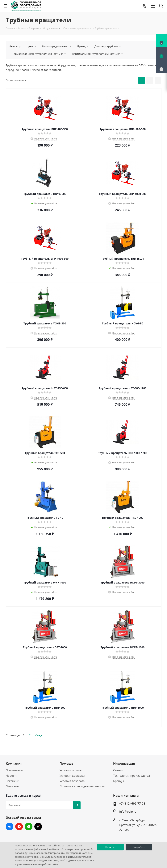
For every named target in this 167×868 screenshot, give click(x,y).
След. (39, 735)
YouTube (19, 827)
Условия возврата (72, 781)
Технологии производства (132, 776)
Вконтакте (10, 827)
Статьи (118, 770)
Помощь (66, 763)
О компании (14, 770)
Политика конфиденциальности (82, 786)
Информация (124, 763)
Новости (12, 776)
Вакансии (13, 781)
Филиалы (12, 786)
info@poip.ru (128, 811)
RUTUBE (38, 827)
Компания (14, 763)
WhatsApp (29, 827)
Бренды (119, 781)
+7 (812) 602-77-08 (132, 803)
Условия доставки (72, 776)
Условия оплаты (71, 770)
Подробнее (139, 847)
